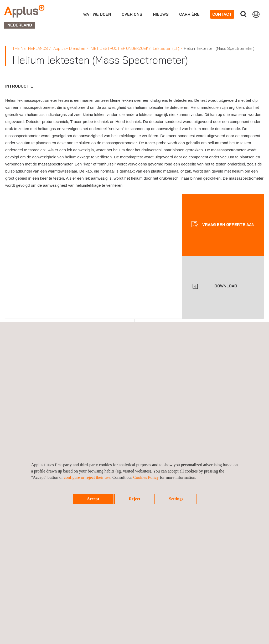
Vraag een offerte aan (228, 224)
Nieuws (161, 14)
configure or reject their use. (88, 477)
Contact (222, 14)
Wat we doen (97, 14)
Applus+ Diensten (69, 48)
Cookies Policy (146, 477)
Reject (134, 499)
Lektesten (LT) (166, 48)
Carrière (189, 14)
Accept (93, 499)
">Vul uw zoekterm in (243, 14)
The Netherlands (30, 48)
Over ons (132, 14)
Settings (176, 499)
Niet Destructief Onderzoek (120, 48)
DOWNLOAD (226, 286)
